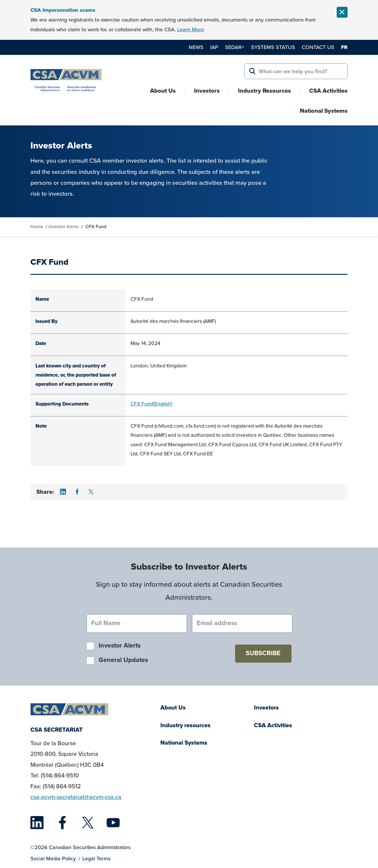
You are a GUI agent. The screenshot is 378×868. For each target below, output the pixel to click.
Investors (207, 91)
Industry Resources (264, 91)
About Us (163, 91)
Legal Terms (96, 859)
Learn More (191, 30)
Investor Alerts (64, 227)
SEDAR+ (235, 47)
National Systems (324, 111)
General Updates (123, 660)
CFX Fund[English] (151, 404)
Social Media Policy (53, 859)
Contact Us (318, 47)
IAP (214, 47)
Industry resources (185, 725)
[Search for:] (296, 71)
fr (344, 47)
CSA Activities (328, 91)
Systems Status (273, 47)
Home (37, 227)
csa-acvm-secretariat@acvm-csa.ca (76, 797)
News (196, 47)
